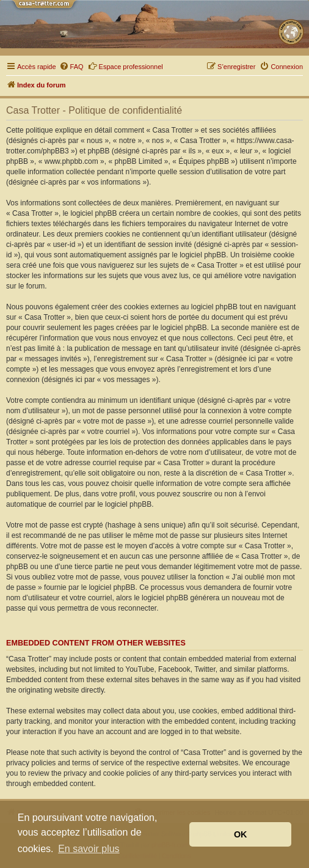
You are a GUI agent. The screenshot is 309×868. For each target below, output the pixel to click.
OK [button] (241, 834)
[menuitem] (71, 67)
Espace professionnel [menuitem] (125, 66)
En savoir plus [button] (89, 849)
